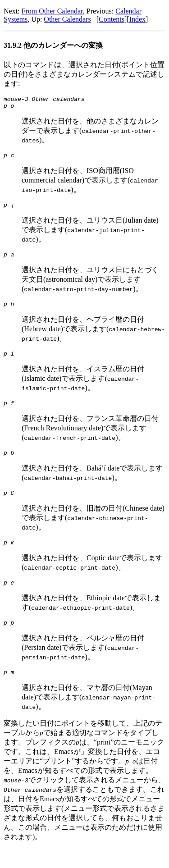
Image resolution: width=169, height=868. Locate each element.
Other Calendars (67, 19)
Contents (112, 19)
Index (137, 19)
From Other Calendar (52, 11)
